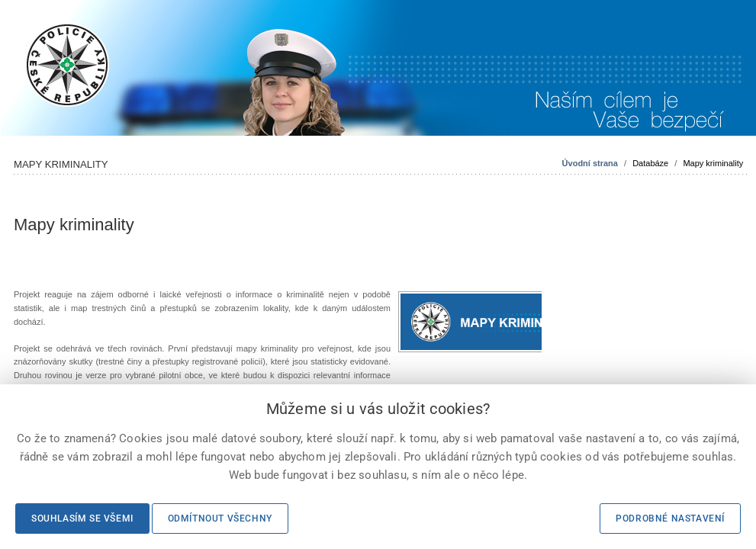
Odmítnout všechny (220, 518)
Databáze (650, 163)
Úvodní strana (590, 163)
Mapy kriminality (713, 163)
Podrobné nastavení (670, 518)
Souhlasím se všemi (82, 518)
